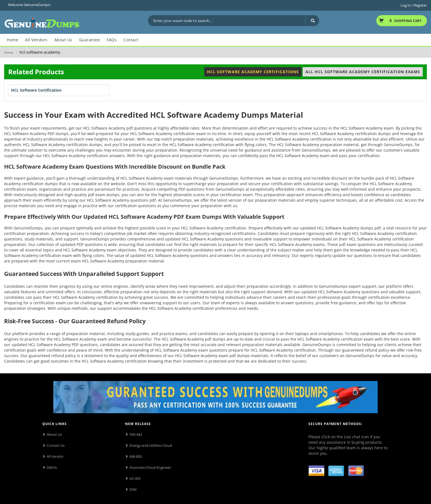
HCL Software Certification (36, 90)
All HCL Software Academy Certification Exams (363, 72)
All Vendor (55, 456)
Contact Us (56, 445)
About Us (54, 434)
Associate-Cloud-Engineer (150, 467)
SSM (133, 489)
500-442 (136, 434)
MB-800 (136, 456)
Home (9, 52)
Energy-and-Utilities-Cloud (151, 445)
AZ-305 (135, 478)
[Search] (312, 21)
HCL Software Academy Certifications (253, 72)
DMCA (52, 467)
